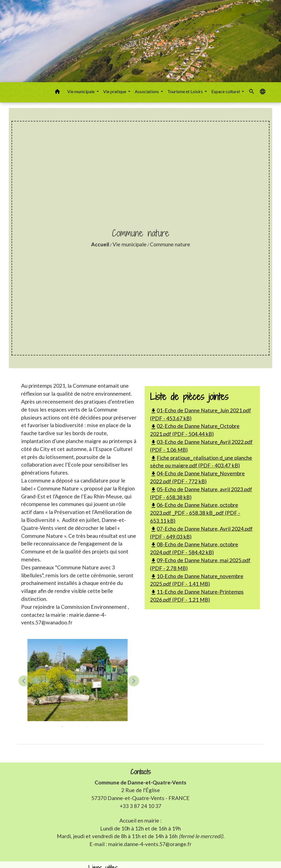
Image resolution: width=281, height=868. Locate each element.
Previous (24, 681)
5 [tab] (95, 727)
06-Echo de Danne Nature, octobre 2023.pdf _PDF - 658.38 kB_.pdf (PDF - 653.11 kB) (195, 513)
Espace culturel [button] (226, 91)
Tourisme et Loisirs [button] (186, 91)
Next (134, 681)
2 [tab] (71, 727)
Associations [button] (147, 91)
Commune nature (170, 244)
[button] (57, 92)
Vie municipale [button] (81, 91)
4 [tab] (87, 727)
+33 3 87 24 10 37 (140, 806)
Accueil (100, 244)
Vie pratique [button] (115, 91)
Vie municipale (130, 244)
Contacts (141, 772)
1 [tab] (62, 727)
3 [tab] (79, 727)
